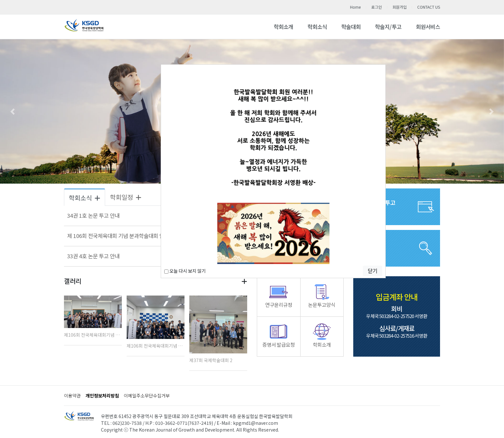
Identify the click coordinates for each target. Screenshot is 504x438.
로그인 (377, 7)
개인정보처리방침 (102, 396)
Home (355, 7)
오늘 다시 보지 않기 (185, 271)
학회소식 (317, 27)
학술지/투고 (388, 27)
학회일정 (126, 197)
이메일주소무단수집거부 (147, 396)
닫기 (373, 271)
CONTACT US (429, 7)
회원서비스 (428, 27)
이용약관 (72, 396)
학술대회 (351, 27)
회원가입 (400, 7)
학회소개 (283, 27)
